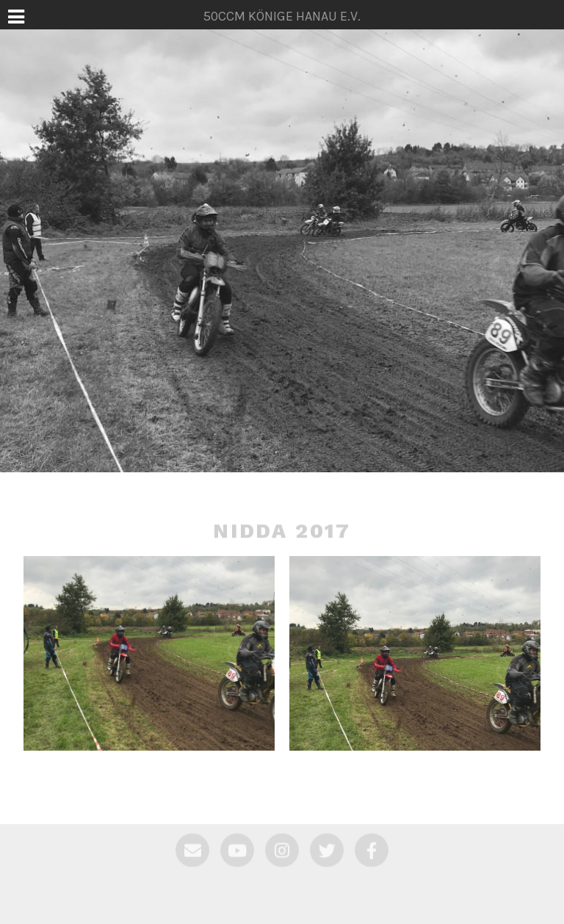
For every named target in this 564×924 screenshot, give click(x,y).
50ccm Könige (282, 465)
